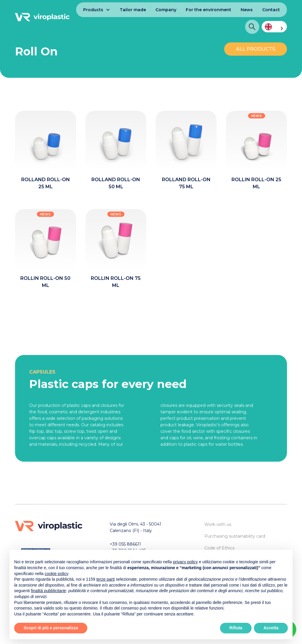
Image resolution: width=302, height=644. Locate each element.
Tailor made (133, 10)
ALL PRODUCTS (256, 49)
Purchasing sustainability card (235, 536)
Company (166, 10)
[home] (42, 17)
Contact (271, 10)
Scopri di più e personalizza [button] (51, 628)
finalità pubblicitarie (49, 591)
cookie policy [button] (56, 574)
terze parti (106, 579)
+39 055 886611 (125, 544)
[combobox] (274, 27)
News (247, 10)
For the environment (209, 10)
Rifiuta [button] (236, 628)
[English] (274, 27)
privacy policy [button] (186, 562)
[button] (97, 10)
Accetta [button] (271, 628)
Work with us (218, 524)
